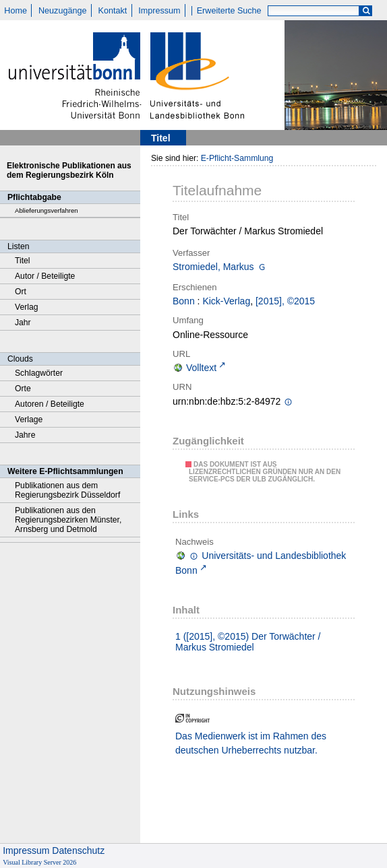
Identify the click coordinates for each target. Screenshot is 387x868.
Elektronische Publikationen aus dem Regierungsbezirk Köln (69, 170)
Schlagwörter (39, 373)
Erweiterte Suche (229, 11)
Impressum (159, 11)
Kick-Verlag (226, 301)
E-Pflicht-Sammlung (237, 158)
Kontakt (113, 11)
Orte (23, 389)
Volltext (201, 368)
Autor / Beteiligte (45, 276)
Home (16, 11)
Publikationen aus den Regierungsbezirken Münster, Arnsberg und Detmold (68, 520)
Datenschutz (78, 850)
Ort (21, 292)
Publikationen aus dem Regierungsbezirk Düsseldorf (67, 490)
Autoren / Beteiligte (50, 404)
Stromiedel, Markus (213, 267)
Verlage (29, 420)
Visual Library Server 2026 (39, 862)
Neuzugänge (62, 11)
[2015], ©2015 (285, 301)
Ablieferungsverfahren (47, 210)
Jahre (25, 435)
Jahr (23, 323)
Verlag (27, 307)
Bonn (184, 301)
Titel (23, 261)
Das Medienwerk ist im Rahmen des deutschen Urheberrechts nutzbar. (251, 743)
